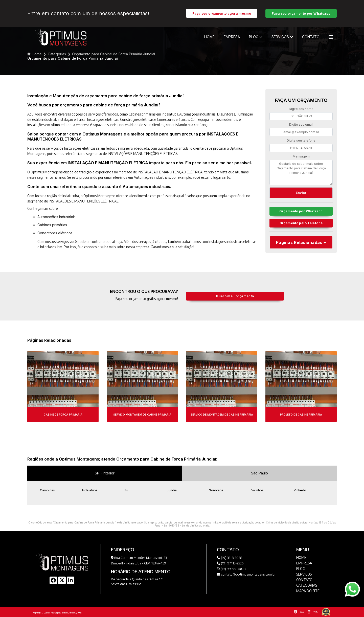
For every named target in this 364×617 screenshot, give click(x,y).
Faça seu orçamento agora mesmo (222, 14)
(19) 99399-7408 (231, 569)
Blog (254, 37)
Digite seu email (301, 125)
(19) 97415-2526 (230, 563)
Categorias (57, 54)
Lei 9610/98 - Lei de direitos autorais (187, 526)
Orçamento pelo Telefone (301, 224)
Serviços (280, 37)
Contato (311, 37)
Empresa (232, 37)
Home (209, 37)
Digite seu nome (301, 109)
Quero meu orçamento (235, 296)
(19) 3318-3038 (230, 558)
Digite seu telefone (301, 141)
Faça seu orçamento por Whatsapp (301, 14)
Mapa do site (308, 591)
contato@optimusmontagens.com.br (246, 575)
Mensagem (301, 157)
